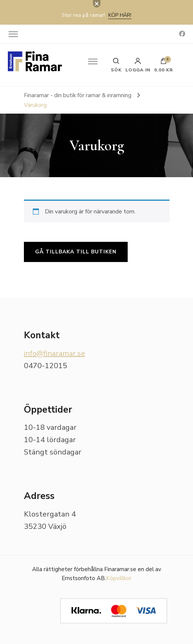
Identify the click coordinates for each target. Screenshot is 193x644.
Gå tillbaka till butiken (76, 252)
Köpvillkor (119, 578)
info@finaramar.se (55, 353)
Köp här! (120, 15)
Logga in (138, 65)
